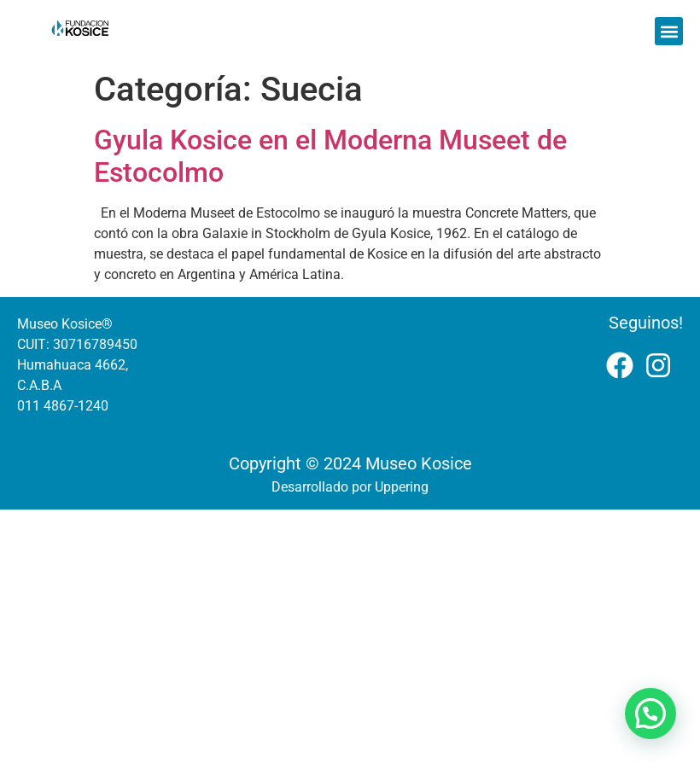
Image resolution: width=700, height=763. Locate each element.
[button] (669, 31)
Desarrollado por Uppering (350, 487)
